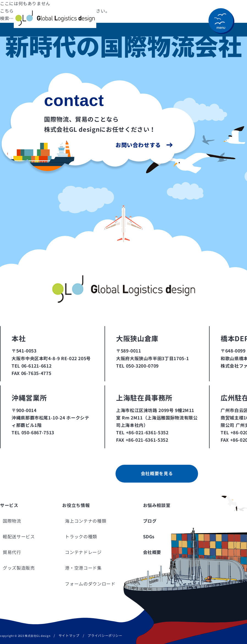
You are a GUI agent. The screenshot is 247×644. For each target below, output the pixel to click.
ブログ (150, 521)
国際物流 (12, 521)
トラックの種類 (81, 537)
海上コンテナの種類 (86, 521)
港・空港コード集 (83, 568)
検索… (7, 18)
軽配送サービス (19, 537)
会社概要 (152, 552)
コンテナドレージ (83, 552)
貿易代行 (12, 552)
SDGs (149, 537)
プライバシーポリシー (105, 636)
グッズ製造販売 (19, 568)
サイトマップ (69, 636)
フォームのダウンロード (90, 584)
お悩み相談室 (157, 505)
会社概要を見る (157, 474)
